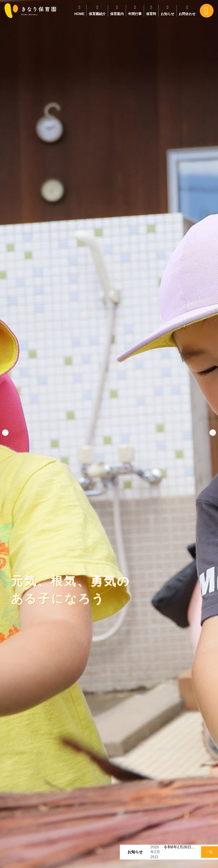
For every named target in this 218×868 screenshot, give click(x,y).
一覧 (210, 852)
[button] (5, 433)
